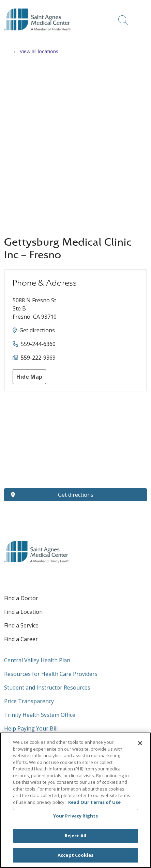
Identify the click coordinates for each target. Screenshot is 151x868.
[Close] (140, 743)
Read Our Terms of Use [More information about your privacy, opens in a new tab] (94, 802)
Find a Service (21, 625)
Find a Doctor (21, 598)
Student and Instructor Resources (47, 688)
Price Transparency (29, 701)
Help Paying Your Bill (31, 728)
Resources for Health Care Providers (51, 674)
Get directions (37, 330)
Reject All (75, 836)
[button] (141, 18)
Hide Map (29, 377)
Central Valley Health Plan (37, 660)
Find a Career (21, 639)
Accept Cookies (75, 855)
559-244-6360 (38, 344)
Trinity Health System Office (40, 715)
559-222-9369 (38, 358)
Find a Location (23, 612)
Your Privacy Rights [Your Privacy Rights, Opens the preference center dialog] (75, 816)
